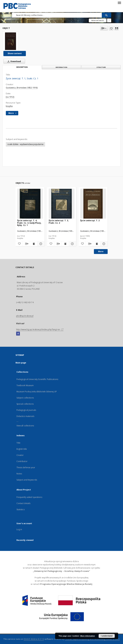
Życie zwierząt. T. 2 (90, 220)
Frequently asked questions (29, 497)
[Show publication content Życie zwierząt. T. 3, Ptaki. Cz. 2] (65, 244)
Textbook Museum (25, 385)
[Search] (107, 15)
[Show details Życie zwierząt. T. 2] (103, 244)
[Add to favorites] (111, 28)
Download (13, 61)
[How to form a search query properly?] (109, 20)
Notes (19, 474)
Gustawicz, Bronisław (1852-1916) (22, 88)
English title (22, 449)
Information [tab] (61, 67)
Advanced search (98, 20)
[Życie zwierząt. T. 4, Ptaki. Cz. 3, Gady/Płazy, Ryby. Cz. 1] (30, 204)
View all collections (25, 426)
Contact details (24, 503)
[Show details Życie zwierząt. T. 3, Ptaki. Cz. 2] (72, 244)
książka (9, 106)
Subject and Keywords (27, 480)
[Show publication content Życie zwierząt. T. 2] (97, 244)
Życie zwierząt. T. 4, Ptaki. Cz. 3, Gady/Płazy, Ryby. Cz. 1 (29, 223)
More (101, 251)
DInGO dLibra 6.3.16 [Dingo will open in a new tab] (34, 639)
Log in (19, 529)
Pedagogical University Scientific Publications (37, 379)
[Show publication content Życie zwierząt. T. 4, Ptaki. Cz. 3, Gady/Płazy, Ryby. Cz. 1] (34, 244)
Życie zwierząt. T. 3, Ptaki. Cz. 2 (59, 222)
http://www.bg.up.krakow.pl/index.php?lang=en (40, 329)
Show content (15, 53)
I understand (107, 636)
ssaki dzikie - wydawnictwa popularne (25, 144)
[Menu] (119, 3)
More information (88, 636)
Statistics (21, 509)
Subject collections (25, 398)
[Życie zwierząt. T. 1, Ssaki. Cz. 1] (11, 41)
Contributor (22, 461)
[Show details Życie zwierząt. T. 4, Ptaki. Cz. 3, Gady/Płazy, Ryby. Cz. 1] (40, 244)
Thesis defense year (26, 467)
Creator (20, 455)
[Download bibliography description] (26, 244)
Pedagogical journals (26, 410)
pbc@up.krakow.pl (25, 316)
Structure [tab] (101, 67)
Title (19, 443)
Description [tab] (22, 67)
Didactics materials (25, 416)
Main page (21, 363)
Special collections (25, 404)
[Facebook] (18, 334)
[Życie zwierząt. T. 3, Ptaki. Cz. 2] (62, 204)
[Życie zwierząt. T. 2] (93, 204)
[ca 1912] (10, 97)
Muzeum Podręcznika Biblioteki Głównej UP (37, 392)
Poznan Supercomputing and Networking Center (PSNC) (92, 639)
